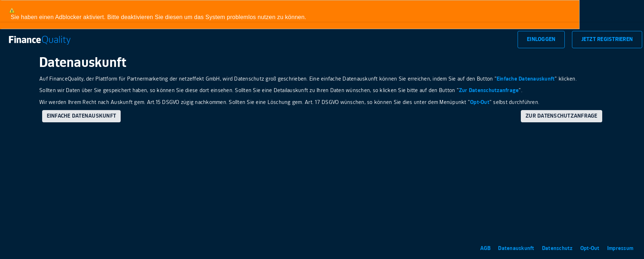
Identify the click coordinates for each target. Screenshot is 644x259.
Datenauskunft (517, 248)
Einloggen (541, 39)
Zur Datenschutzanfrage (489, 90)
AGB (486, 248)
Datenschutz (558, 248)
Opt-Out (480, 102)
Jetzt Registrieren (607, 39)
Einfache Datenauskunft (526, 79)
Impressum (620, 248)
